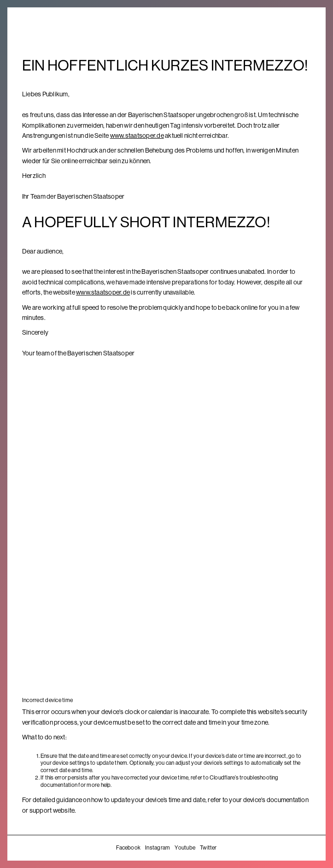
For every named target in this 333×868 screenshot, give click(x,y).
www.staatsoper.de (137, 136)
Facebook (128, 848)
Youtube (185, 848)
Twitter (208, 848)
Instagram (158, 848)
